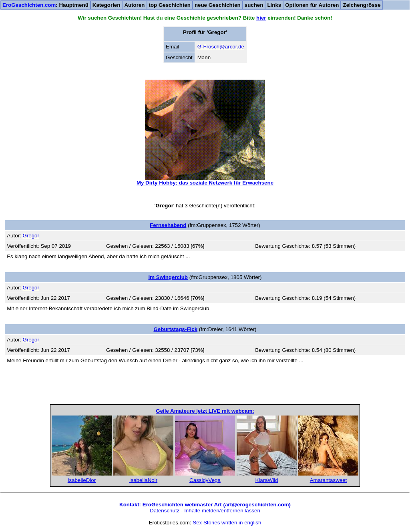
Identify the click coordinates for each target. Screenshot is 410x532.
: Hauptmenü (45, 5)
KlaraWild (266, 480)
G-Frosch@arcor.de (221, 47)
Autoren (134, 5)
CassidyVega (205, 480)
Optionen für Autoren (312, 5)
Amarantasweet (329, 480)
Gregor (31, 236)
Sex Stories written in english (227, 523)
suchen (254, 5)
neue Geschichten (218, 5)
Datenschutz (165, 511)
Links (274, 5)
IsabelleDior (82, 480)
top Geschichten (170, 5)
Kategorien (107, 5)
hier (261, 18)
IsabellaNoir (143, 480)
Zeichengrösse (362, 5)
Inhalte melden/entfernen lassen (222, 511)
